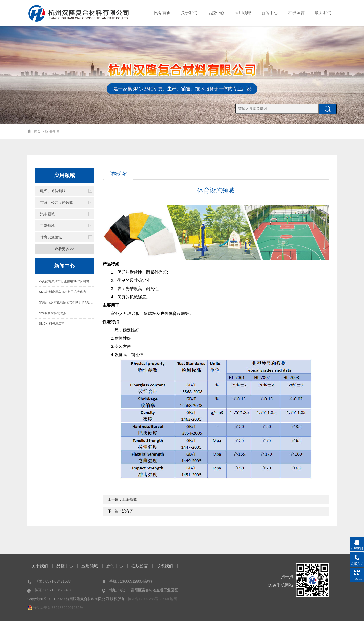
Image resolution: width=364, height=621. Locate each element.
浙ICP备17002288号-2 (144, 599)
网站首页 (162, 13)
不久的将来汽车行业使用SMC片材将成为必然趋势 (66, 281)
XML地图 (170, 599)
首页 (37, 131)
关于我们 (189, 13)
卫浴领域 (47, 226)
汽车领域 (47, 214)
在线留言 (296, 13)
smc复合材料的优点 (53, 313)
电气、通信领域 (53, 191)
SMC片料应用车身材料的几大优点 (63, 292)
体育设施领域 (51, 237)
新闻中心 (270, 13)
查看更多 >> (64, 249)
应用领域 (243, 13)
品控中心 (216, 13)
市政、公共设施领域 (56, 202)
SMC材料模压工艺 (52, 324)
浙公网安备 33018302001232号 (55, 608)
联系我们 (323, 13)
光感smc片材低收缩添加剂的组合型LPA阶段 (66, 302)
